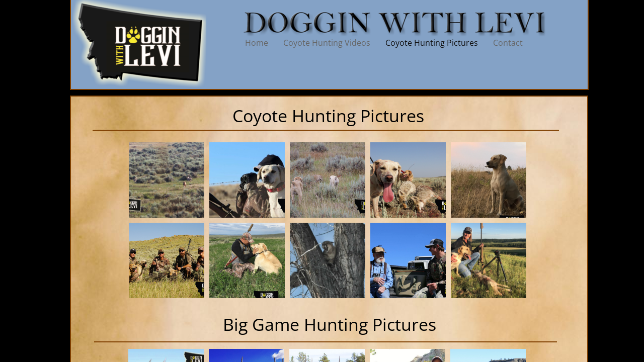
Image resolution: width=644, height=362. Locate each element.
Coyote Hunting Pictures (432, 43)
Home (257, 43)
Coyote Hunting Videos (327, 43)
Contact (508, 43)
